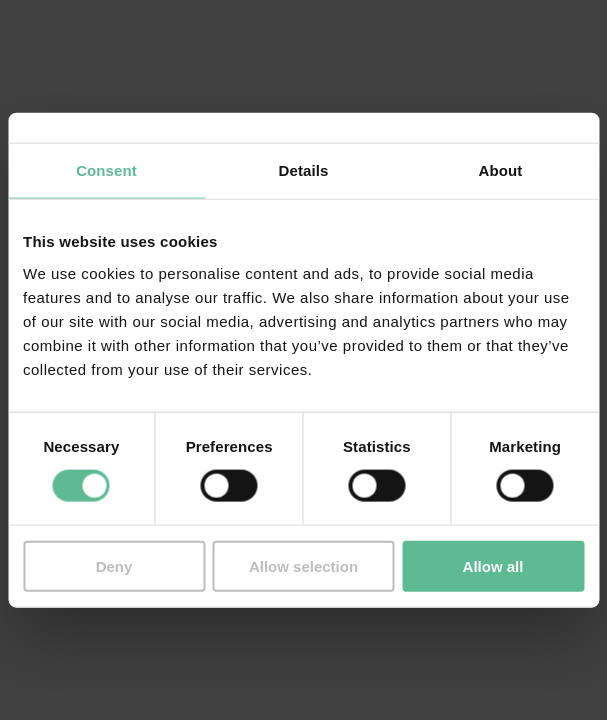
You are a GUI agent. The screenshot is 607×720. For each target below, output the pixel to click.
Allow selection (303, 565)
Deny (114, 565)
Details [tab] (304, 170)
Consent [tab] (106, 170)
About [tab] (501, 170)
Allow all (493, 565)
